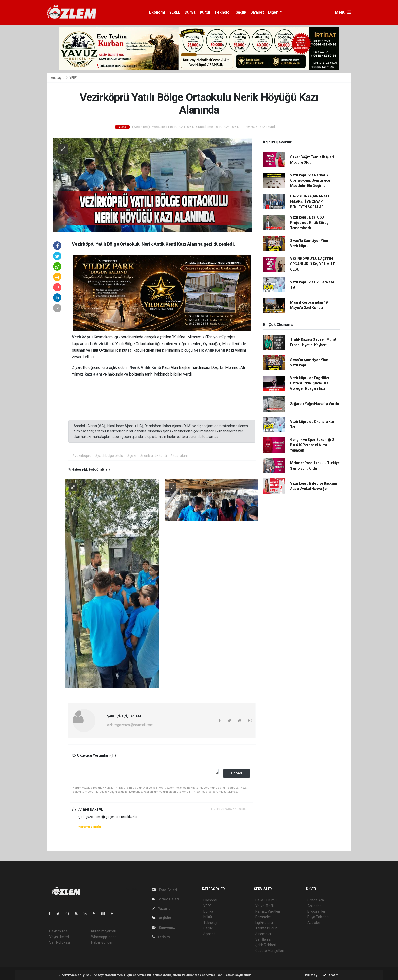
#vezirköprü (82, 456)
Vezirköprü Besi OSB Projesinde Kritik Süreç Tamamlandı (309, 223)
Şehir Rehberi (266, 945)
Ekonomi (157, 12)
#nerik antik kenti (153, 456)
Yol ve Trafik (265, 906)
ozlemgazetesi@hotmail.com (130, 725)
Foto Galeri (164, 890)
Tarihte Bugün (266, 928)
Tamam (331, 975)
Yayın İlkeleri (59, 937)
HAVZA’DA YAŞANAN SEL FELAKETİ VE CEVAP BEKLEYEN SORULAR (310, 201)
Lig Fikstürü (264, 923)
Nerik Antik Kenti (210, 350)
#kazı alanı (179, 456)
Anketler (314, 906)
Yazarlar (162, 909)
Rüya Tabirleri (318, 917)
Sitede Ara (316, 900)
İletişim (161, 937)
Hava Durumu (266, 900)
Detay (311, 975)
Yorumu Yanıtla (89, 827)
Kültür (205, 12)
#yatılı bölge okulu (109, 456)
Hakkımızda (58, 931)
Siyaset (257, 12)
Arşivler (162, 918)
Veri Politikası (60, 942)
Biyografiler (316, 911)
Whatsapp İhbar (103, 937)
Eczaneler (263, 917)
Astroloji (314, 923)
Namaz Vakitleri (268, 911)
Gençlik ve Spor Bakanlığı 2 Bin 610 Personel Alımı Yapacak (312, 445)
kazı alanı (94, 374)
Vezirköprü (83, 337)
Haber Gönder (102, 942)
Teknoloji (223, 12)
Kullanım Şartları (104, 931)
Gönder (237, 773)
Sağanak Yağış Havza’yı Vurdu (314, 404)
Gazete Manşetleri (270, 951)
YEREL (175, 12)
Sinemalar (263, 934)
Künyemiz (163, 927)
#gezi (131, 456)
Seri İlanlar (264, 939)
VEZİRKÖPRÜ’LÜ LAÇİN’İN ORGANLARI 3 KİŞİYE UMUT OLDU (312, 264)
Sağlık (241, 12)
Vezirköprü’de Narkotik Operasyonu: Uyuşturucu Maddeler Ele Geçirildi (310, 180)
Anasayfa (58, 78)
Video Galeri (165, 899)
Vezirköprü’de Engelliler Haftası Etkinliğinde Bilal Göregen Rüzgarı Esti (310, 383)
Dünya (190, 12)
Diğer (273, 12)
